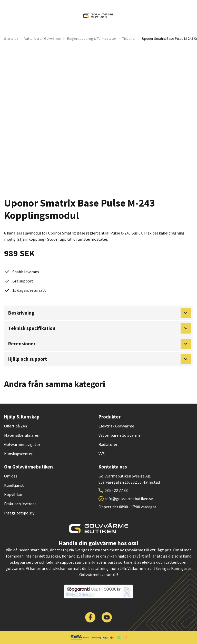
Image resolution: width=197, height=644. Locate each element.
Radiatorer (108, 444)
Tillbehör (129, 38)
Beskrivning (100, 313)
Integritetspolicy (19, 513)
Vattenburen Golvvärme (43, 38)
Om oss (11, 476)
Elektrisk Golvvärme (116, 426)
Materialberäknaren (22, 435)
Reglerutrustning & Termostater (92, 38)
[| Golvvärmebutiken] (98, 16)
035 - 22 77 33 (116, 490)
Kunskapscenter (18, 454)
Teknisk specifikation (100, 328)
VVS (102, 454)
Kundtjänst (14, 485)
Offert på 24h (16, 426)
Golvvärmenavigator (22, 444)
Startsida (11, 38)
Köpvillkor (13, 494)
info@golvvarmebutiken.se (129, 499)
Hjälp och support (100, 359)
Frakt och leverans (20, 504)
